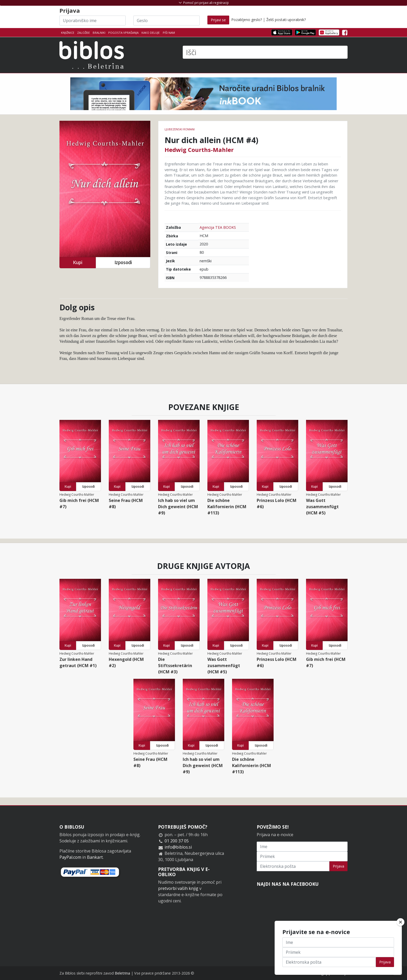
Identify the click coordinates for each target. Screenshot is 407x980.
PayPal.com (70, 857)
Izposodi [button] (123, 262)
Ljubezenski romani (180, 129)
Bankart (95, 857)
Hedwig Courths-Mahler (199, 150)
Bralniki (99, 33)
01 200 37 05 (177, 841)
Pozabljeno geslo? (247, 20)
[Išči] (265, 52)
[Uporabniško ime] (93, 21)
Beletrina (122, 973)
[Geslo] (167, 21)
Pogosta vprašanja (123, 33)
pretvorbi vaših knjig (178, 888)
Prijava (338, 866)
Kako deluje (151, 33)
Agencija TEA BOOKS (218, 227)
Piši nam (169, 33)
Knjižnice (68, 33)
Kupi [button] (78, 262)
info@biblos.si (178, 847)
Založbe (83, 33)
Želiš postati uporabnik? (286, 20)
